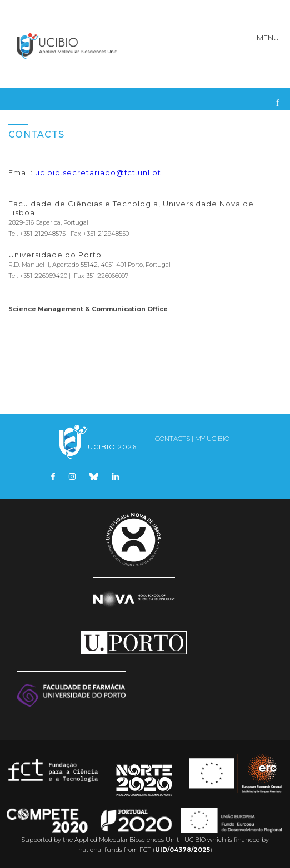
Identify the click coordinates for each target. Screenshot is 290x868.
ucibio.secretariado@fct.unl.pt (98, 172)
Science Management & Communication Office (88, 309)
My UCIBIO (212, 438)
